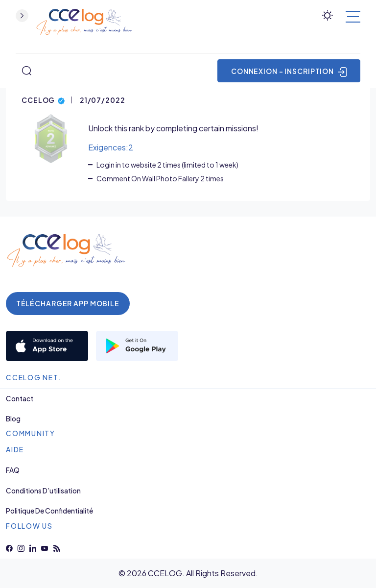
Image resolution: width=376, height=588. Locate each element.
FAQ (13, 470)
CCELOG (43, 99)
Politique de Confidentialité (49, 511)
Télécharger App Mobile (68, 303)
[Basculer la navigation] (353, 17)
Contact (20, 399)
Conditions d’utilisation (43, 491)
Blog (13, 419)
